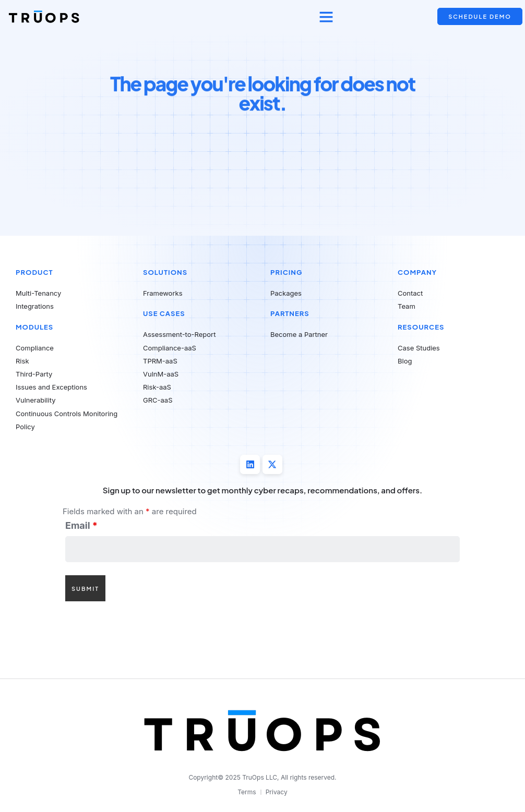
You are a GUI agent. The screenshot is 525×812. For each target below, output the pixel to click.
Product (34, 272)
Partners (290, 313)
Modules (34, 327)
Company (417, 272)
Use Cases (164, 313)
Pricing (286, 272)
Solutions (165, 272)
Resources (421, 327)
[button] (326, 17)
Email (81, 527)
